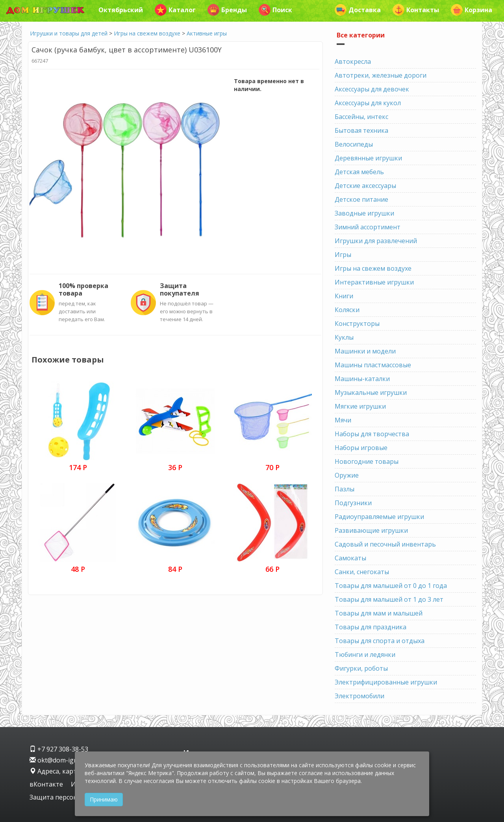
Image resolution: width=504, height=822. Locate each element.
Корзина (472, 10)
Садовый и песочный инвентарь (385, 544)
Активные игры (207, 33)
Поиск (275, 10)
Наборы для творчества (372, 434)
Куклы (344, 337)
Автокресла (353, 61)
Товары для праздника (371, 627)
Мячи (343, 420)
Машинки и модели (365, 351)
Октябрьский (121, 10)
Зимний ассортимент (368, 227)
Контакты (416, 10)
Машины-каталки (362, 379)
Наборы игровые (361, 448)
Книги (344, 296)
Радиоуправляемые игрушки (379, 517)
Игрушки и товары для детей (69, 33)
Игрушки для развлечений (376, 241)
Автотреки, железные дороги (381, 75)
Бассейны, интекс (361, 117)
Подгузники (353, 503)
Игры (343, 255)
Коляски (347, 310)
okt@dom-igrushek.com (69, 760)
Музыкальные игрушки (371, 392)
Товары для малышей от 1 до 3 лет (389, 599)
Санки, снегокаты (362, 572)
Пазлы (345, 489)
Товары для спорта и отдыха (380, 641)
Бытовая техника (361, 130)
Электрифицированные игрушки (386, 682)
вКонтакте (47, 784)
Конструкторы (357, 324)
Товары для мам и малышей (379, 613)
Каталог (175, 10)
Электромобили (359, 696)
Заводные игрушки (364, 213)
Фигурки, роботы (361, 668)
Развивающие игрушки (371, 530)
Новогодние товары (367, 461)
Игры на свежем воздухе (147, 33)
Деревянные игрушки (368, 158)
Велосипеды (354, 144)
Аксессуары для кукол (368, 103)
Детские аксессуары (365, 186)
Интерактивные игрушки (374, 282)
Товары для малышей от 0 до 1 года (391, 586)
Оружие (347, 475)
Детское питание (361, 199)
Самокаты (350, 558)
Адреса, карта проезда (69, 771)
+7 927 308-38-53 (59, 749)
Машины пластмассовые (373, 365)
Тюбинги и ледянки (365, 655)
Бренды (227, 10)
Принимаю (104, 799)
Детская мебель (359, 172)
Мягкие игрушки (360, 406)
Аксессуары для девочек (372, 89)
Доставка (358, 10)
